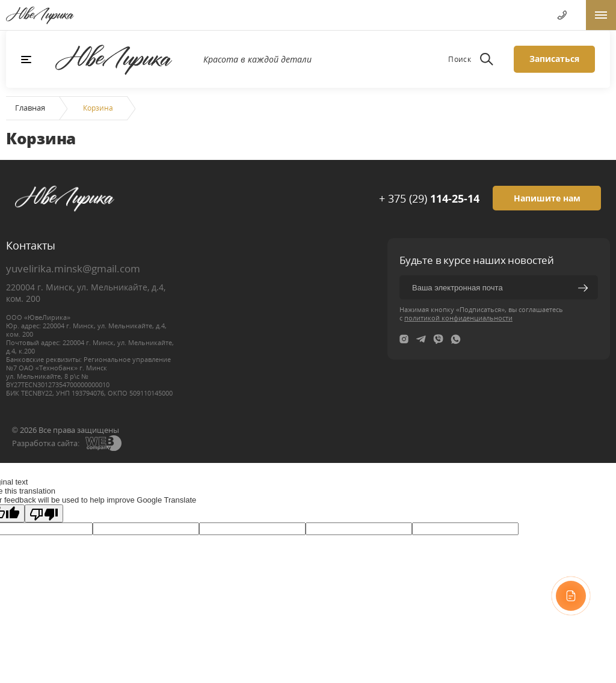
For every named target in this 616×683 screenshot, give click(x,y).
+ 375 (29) (429, 198)
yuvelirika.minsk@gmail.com (73, 268)
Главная (30, 108)
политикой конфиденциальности (458, 318)
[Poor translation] (44, 513)
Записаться (554, 59)
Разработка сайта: (46, 443)
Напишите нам (547, 198)
